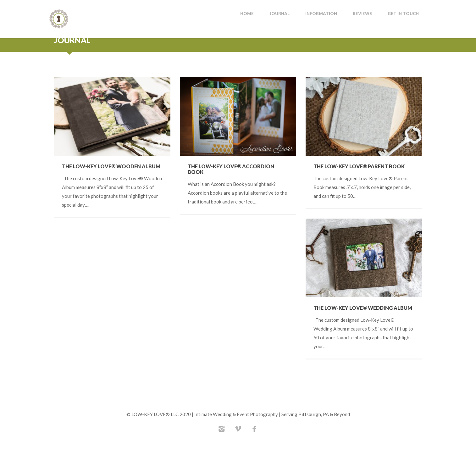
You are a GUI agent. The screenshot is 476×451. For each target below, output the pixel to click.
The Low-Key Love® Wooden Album (111, 166)
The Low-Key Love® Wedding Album (363, 308)
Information (321, 14)
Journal (280, 14)
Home (247, 14)
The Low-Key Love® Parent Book (359, 166)
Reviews (362, 14)
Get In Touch (403, 14)
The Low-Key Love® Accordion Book (231, 169)
